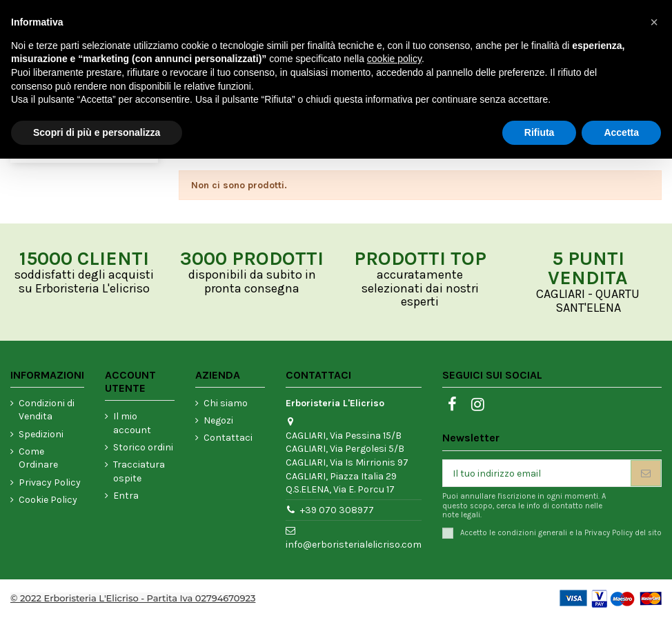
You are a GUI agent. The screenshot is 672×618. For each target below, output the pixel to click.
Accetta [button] (621, 132)
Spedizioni (41, 434)
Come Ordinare (38, 458)
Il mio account (132, 423)
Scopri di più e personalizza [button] (97, 132)
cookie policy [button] (394, 59)
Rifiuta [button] (540, 132)
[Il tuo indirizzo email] (537, 473)
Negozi (218, 420)
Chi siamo (226, 403)
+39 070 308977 (337, 510)
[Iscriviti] (646, 473)
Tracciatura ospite (139, 471)
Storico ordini (143, 447)
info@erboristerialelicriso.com (354, 545)
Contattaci (228, 438)
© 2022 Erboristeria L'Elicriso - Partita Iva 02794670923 (133, 598)
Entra (126, 496)
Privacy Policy (50, 482)
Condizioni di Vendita (47, 410)
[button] (654, 22)
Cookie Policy (48, 500)
